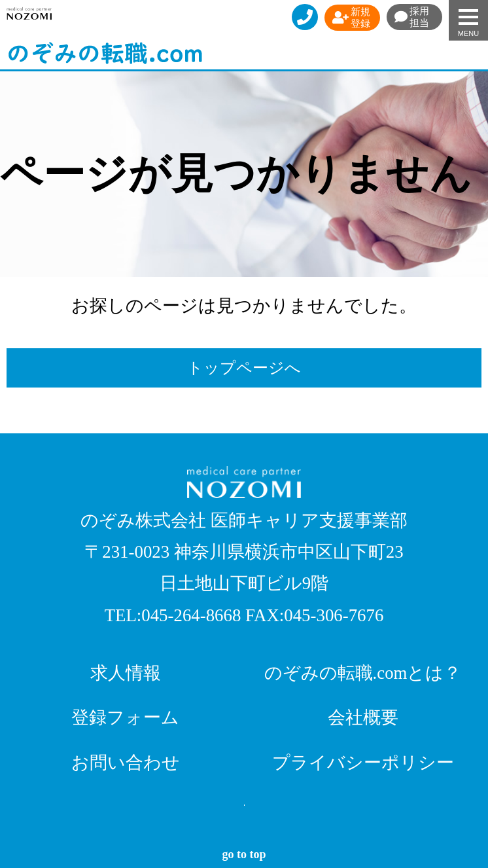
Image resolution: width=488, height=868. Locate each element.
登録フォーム (125, 717)
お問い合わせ (126, 763)
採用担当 (412, 17)
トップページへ (244, 368)
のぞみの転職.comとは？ (363, 673)
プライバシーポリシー (363, 763)
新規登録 (351, 18)
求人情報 (126, 673)
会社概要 (363, 717)
